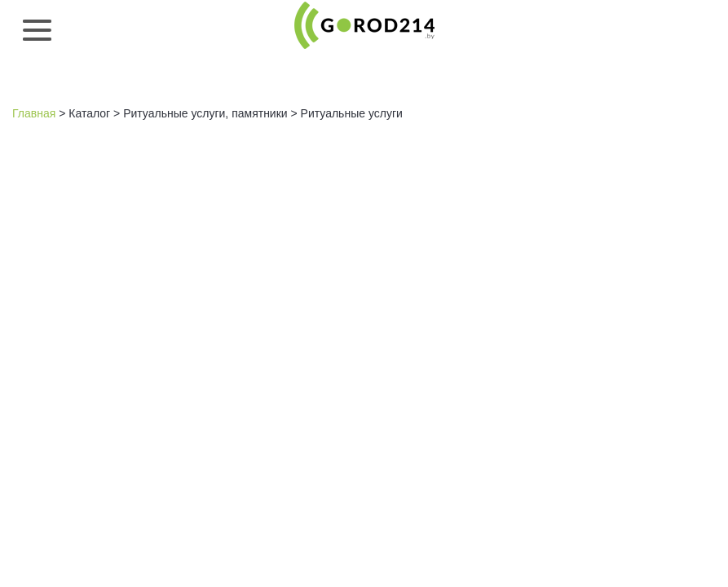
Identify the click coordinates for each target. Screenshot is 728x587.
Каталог (89, 113)
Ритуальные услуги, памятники (205, 113)
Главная (34, 113)
